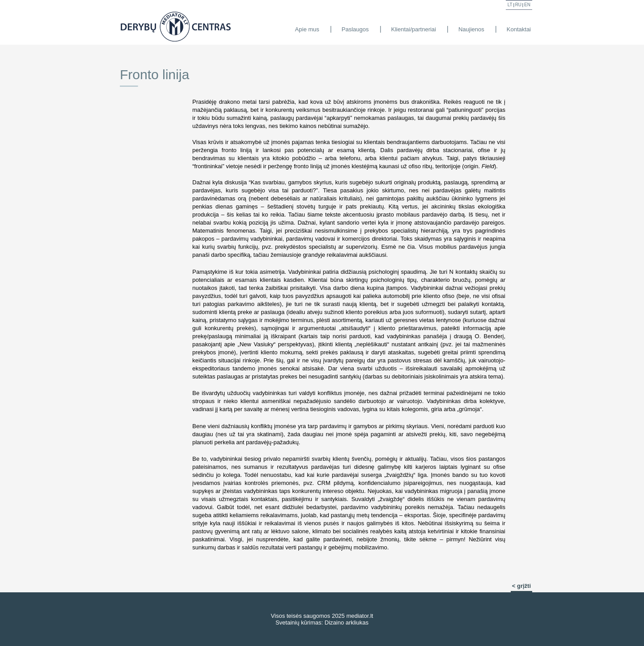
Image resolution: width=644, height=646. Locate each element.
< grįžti (521, 586)
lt (510, 5)
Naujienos (471, 29)
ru (518, 5)
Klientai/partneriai (414, 29)
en (527, 5)
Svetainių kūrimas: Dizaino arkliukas (322, 623)
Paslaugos (355, 29)
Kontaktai (519, 29)
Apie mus (307, 29)
